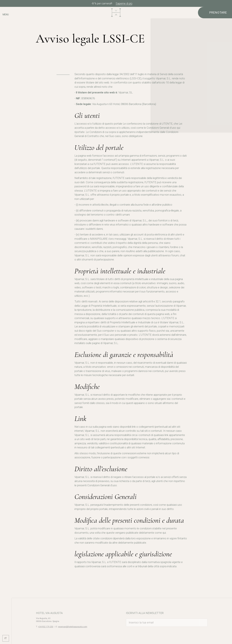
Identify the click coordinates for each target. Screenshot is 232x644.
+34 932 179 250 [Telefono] (46, 627)
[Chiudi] (228, 3)
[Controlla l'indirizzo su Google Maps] (6, 24)
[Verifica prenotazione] (215, 13)
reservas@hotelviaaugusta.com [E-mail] (73, 627)
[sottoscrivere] (203, 623)
